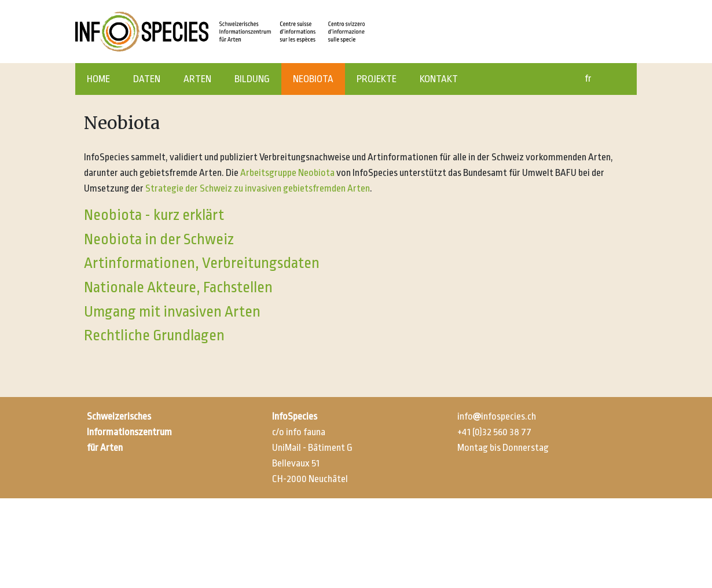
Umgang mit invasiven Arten (172, 311)
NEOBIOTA (313, 79)
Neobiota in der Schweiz (159, 239)
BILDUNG (252, 79)
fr (588, 78)
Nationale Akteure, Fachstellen (178, 287)
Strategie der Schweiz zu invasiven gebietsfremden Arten (258, 188)
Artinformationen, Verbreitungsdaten (202, 263)
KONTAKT (439, 79)
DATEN (147, 79)
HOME (98, 79)
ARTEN (197, 79)
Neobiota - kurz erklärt (154, 215)
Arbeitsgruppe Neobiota (287, 173)
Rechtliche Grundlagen (154, 335)
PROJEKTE (377, 79)
